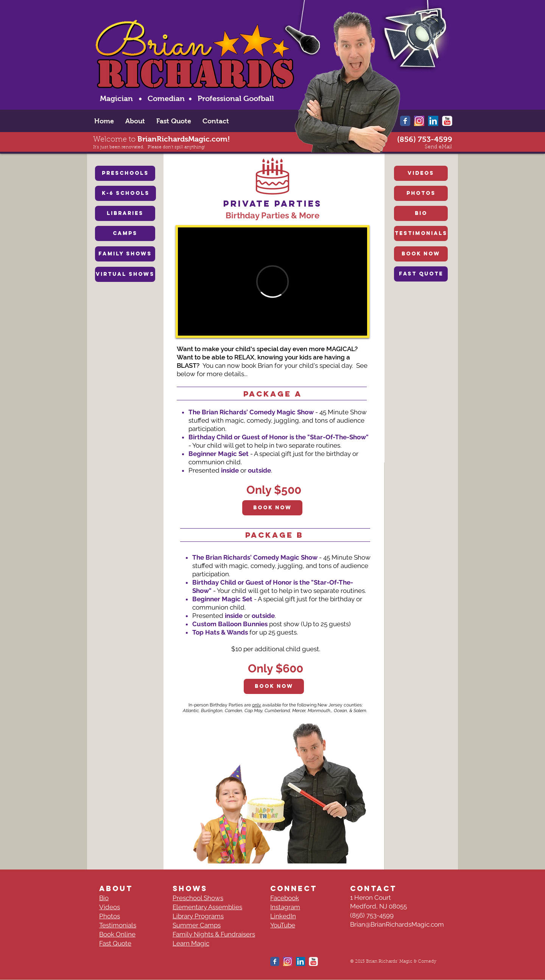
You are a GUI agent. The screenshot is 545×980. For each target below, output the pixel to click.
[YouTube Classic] (447, 121)
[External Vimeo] (272, 282)
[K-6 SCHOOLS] (125, 193)
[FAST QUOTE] (421, 274)
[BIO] (421, 213)
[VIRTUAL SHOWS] (125, 274)
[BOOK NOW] (421, 254)
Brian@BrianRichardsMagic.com (397, 924)
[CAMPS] (125, 233)
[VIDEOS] (421, 173)
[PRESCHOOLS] (125, 173)
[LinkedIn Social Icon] (433, 121)
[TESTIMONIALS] (421, 233)
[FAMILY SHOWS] (125, 254)
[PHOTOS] (421, 193)
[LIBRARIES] (125, 213)
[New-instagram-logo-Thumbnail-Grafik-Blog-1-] (419, 121)
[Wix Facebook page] (405, 121)
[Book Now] (272, 508)
